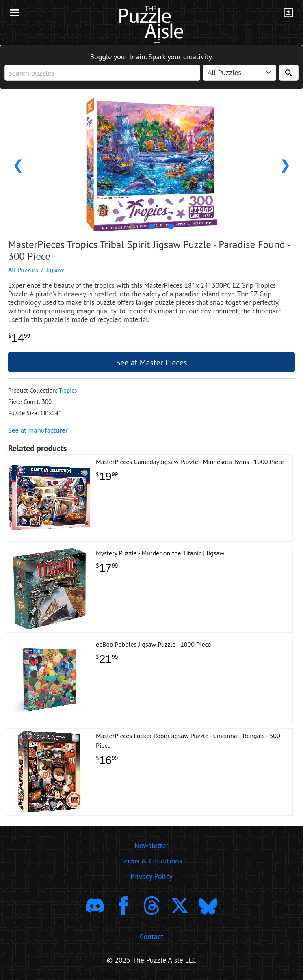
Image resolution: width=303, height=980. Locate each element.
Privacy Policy (151, 876)
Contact (151, 936)
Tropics (68, 390)
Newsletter (151, 845)
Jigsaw (55, 270)
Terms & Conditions (151, 861)
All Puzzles (23, 270)
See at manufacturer (38, 430)
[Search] (289, 73)
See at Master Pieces (152, 363)
